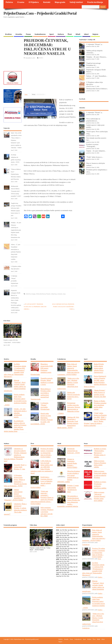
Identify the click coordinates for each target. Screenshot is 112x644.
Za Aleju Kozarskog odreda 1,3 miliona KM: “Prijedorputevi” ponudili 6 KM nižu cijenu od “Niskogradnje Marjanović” (15, 370)
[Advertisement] (46, 26)
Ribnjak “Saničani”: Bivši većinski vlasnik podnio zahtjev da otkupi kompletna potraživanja (15, 385)
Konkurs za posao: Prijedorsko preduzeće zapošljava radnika (100, 485)
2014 (57, 574)
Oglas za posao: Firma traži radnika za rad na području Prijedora (100, 474)
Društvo (8, 34)
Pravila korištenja (95, 2)
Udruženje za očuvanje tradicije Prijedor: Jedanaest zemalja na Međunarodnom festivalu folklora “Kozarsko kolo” (15, 455)
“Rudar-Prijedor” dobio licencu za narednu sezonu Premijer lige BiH (100, 393)
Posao (28, 34)
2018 (57, 559)
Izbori (86, 34)
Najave (95, 34)
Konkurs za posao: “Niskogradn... (92, 145)
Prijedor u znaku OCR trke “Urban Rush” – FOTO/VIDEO (40, 549)
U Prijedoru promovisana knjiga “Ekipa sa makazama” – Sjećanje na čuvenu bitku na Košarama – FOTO (15, 480)
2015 (57, 570)
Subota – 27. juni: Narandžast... (97, 76)
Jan (61, 530)
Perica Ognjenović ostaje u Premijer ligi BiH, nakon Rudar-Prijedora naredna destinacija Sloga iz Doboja (95, 381)
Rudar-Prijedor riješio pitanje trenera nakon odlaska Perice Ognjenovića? (99, 368)
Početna (9, 2)
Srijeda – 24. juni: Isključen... (96, 151)
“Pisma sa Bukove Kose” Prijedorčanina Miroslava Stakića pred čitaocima (16, 174)
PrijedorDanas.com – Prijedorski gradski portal (40, 13)
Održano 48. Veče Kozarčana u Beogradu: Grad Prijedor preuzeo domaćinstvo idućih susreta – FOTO (68, 422)
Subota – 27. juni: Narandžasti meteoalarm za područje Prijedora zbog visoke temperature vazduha (16, 252)
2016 (57, 567)
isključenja (54, 294)
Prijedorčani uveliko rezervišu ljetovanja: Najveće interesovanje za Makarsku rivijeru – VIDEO (69, 408)
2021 (57, 548)
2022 (57, 545)
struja (64, 294)
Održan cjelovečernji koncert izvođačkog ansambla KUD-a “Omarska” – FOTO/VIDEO (15, 495)
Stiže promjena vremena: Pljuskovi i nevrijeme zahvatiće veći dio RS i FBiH (47, 512)
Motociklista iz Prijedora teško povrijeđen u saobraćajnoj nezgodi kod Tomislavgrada (41, 394)
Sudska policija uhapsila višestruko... (94, 52)
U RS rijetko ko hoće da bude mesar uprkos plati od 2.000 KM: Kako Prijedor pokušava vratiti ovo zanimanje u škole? (42, 467)
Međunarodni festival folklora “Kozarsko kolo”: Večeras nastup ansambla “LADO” (16, 191)
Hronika (19, 34)
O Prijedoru (34, 2)
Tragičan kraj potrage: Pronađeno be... (94, 64)
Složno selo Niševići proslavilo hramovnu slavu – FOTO (74, 396)
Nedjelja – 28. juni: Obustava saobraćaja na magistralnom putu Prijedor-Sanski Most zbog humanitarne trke (16, 230)
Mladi (78, 34)
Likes (26, 94)
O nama (21, 2)
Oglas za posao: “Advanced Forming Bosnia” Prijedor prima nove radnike (100, 496)
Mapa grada (60, 2)
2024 (57, 537)
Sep (60, 535)
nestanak (60, 294)
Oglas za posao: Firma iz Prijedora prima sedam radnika (100, 464)
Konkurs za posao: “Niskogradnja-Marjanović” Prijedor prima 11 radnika (100, 453)
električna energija (31, 294)
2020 (57, 552)
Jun (74, 530)
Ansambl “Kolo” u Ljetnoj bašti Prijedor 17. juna (20, 467)
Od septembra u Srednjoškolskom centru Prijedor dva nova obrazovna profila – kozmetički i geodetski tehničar (69, 501)
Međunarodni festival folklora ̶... (97, 89)
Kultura (61, 34)
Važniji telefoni (76, 2)
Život (70, 34)
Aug (57, 535)
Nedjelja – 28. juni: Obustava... (97, 57)
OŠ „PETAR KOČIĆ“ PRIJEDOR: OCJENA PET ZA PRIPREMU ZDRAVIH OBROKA (35, 307)
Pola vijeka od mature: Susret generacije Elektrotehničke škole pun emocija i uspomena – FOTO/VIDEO (68, 369)
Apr (69, 530)
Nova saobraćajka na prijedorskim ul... (93, 120)
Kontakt (47, 2)
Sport (52, 34)
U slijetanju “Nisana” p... (95, 44)
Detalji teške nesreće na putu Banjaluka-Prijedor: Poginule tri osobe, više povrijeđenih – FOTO (42, 419)
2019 (57, 556)
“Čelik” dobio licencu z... (95, 157)
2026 (57, 530)
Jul (77, 534)
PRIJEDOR (15, 537)
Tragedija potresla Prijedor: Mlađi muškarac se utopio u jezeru (47, 381)
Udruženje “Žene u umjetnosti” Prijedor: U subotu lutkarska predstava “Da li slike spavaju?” (15, 509)
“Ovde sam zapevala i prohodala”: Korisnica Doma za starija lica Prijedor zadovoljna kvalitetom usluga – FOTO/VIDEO (42, 497)
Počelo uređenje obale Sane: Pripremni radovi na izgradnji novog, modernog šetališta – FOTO (15, 400)
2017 (57, 563)
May (71, 530)
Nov (65, 535)
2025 (57, 534)
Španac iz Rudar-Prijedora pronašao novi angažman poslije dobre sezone (100, 405)
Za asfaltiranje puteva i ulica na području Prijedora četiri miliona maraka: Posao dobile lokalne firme (15, 426)
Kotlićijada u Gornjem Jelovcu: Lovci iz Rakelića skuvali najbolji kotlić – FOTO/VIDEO (42, 482)
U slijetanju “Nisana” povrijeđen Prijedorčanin (45, 406)
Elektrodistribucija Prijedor (43, 294)
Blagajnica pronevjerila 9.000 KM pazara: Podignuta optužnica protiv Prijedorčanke (42, 369)
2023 (57, 541)
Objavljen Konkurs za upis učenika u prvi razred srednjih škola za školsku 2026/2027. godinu (69, 476)
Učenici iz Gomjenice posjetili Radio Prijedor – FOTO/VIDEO (72, 463)
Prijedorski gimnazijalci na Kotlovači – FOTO (73, 451)
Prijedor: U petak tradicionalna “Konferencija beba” (73, 489)
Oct (63, 535)
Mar (66, 530)
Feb (63, 530)
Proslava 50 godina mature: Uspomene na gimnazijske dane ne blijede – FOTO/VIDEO (47, 453)
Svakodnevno (40, 34)
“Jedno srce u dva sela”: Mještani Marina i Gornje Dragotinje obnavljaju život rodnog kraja (68, 383)
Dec (68, 535)
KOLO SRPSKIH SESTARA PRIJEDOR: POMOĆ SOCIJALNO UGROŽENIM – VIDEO (63, 307)
